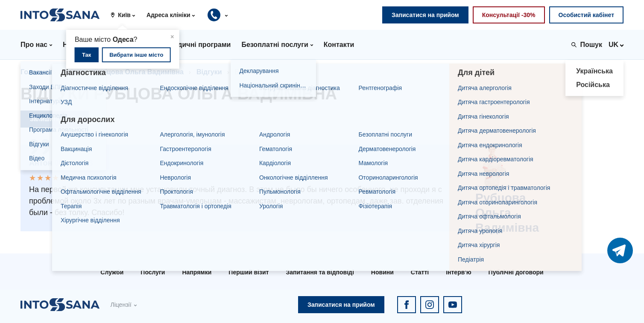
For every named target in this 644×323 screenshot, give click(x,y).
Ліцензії (121, 305)
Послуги (153, 272)
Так (86, 55)
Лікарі (72, 72)
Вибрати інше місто (136, 55)
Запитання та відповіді (320, 272)
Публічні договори (516, 272)
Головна (35, 72)
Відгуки (209, 72)
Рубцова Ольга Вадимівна (139, 72)
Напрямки (197, 272)
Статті (420, 272)
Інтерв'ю (458, 272)
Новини (382, 272)
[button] (126, 15)
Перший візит (249, 272)
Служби (112, 272)
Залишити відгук (55, 119)
